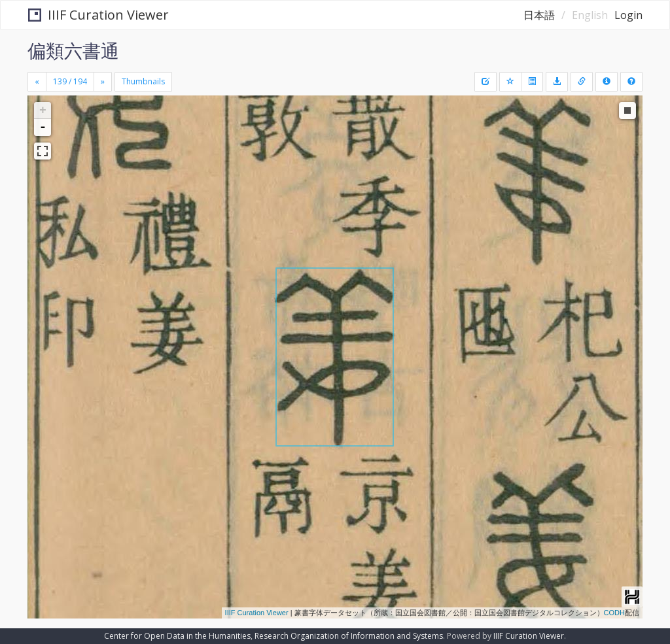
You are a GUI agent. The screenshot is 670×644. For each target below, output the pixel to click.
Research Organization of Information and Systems (349, 636)
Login (628, 15)
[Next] (103, 82)
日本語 (539, 15)
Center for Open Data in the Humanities (177, 636)
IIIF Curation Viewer (98, 15)
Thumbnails (143, 81)
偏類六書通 (73, 50)
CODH (614, 613)
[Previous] (37, 82)
